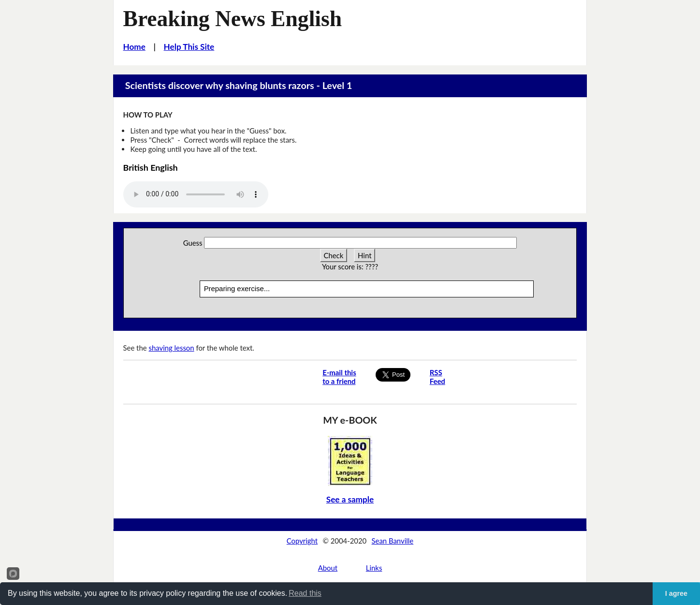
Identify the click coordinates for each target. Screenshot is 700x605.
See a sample (350, 499)
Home (134, 47)
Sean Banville (393, 541)
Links (374, 568)
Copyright (302, 541)
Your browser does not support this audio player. (196, 194)
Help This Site (189, 47)
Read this (305, 593)
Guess (193, 243)
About (328, 568)
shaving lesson (171, 348)
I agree (676, 593)
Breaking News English (233, 19)
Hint (365, 255)
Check (334, 255)
